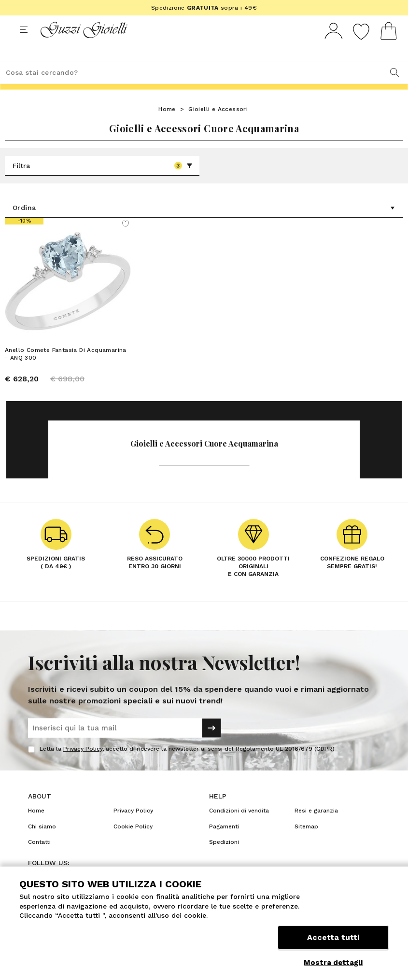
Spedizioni (224, 860)
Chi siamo (42, 844)
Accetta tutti (333, 940)
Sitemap (306, 844)
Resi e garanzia (316, 828)
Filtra (103, 183)
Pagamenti (224, 844)
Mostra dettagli (333, 963)
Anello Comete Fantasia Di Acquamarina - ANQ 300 (66, 372)
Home (167, 127)
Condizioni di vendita (239, 828)
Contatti (39, 860)
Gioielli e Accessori (218, 127)
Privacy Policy (83, 767)
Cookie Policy (133, 844)
